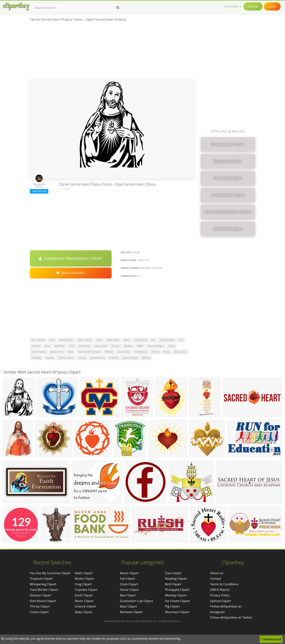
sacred (82, 358)
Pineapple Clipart (177, 590)
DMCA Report (220, 590)
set (153, 340)
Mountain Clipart (177, 612)
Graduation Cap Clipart (137, 601)
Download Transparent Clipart (71, 258)
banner (116, 346)
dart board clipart (43, 601)
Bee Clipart (128, 595)
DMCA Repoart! (71, 273)
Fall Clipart (128, 578)
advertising (141, 340)
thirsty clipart (40, 606)
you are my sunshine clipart (50, 573)
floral (166, 352)
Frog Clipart (83, 584)
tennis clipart (167, 340)
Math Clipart (84, 573)
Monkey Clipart (176, 595)
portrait (114, 358)
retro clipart (85, 340)
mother (128, 346)
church (36, 346)
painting (36, 358)
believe (146, 358)
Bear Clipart (128, 606)
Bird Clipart (173, 584)
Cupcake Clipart (86, 590)
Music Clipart (84, 601)
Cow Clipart (173, 573)
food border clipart (44, 590)
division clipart (41, 595)
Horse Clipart (129, 590)
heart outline (130, 358)
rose (47, 346)
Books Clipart (84, 578)
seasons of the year (89, 352)
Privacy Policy (220, 595)
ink (181, 340)
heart (172, 346)
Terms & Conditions (224, 584)
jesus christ (57, 352)
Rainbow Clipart (131, 612)
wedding (59, 346)
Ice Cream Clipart (177, 601)
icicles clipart (39, 612)
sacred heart (98, 358)
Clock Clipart (129, 584)
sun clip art (38, 340)
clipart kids (113, 340)
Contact (216, 578)
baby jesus (180, 352)
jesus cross (124, 352)
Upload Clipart (220, 601)
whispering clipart (43, 584)
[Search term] (77, 8)
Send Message (39, 191)
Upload (253, 6)
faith (99, 340)
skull (72, 346)
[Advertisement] (112, 51)
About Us (217, 573)
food (52, 340)
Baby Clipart (84, 612)
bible (140, 346)
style (71, 352)
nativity (50, 358)
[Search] (118, 8)
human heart (66, 358)
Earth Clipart (84, 595)
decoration (101, 346)
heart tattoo (39, 352)
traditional (141, 352)
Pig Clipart (172, 606)
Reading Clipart (176, 578)
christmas (84, 346)
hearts (155, 352)
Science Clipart (85, 606)
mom (127, 340)
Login (272, 6)
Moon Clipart (129, 573)
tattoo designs (156, 346)
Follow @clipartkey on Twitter (231, 617)
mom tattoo (66, 340)
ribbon (109, 352)
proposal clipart (41, 578)
